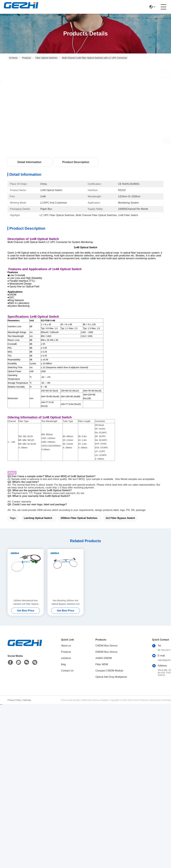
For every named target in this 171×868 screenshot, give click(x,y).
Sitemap (27, 700)
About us (66, 646)
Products (26, 58)
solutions (66, 658)
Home (13, 58)
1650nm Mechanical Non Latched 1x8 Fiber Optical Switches (26, 602)
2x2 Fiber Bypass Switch (120, 518)
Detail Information (29, 162)
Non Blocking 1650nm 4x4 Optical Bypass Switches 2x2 (66, 602)
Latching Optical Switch (38, 518)
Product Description (76, 162)
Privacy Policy (14, 700)
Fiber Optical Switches (46, 58)
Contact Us (67, 671)
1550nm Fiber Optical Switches (79, 518)
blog (63, 664)
